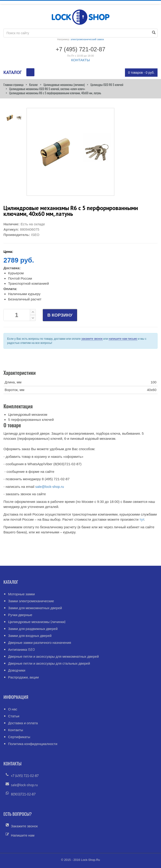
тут (142, 519)
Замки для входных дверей (30, 636)
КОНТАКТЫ (80, 60)
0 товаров (141, 73)
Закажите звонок (24, 826)
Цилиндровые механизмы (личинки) (64, 85)
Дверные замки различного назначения (40, 643)
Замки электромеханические (31, 601)
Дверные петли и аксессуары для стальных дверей (49, 663)
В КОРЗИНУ (60, 315)
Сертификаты (19, 737)
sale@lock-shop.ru (49, 487)
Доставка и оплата (23, 723)
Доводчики (17, 670)
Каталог (33, 85)
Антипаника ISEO (21, 649)
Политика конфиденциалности (33, 744)
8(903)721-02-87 (23, 794)
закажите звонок (92, 339)
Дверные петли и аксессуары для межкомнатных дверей (53, 656)
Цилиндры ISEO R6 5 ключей (107, 85)
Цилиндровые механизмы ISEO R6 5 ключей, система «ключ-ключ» (47, 89)
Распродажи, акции (23, 677)
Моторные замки (21, 594)
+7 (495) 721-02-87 (25, 776)
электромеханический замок (87, 39)
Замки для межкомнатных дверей (35, 608)
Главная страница (13, 85)
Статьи (14, 716)
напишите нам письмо (123, 339)
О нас (13, 709)
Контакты (16, 730)
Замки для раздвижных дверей (33, 629)
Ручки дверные (20, 615)
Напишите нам (23, 835)
